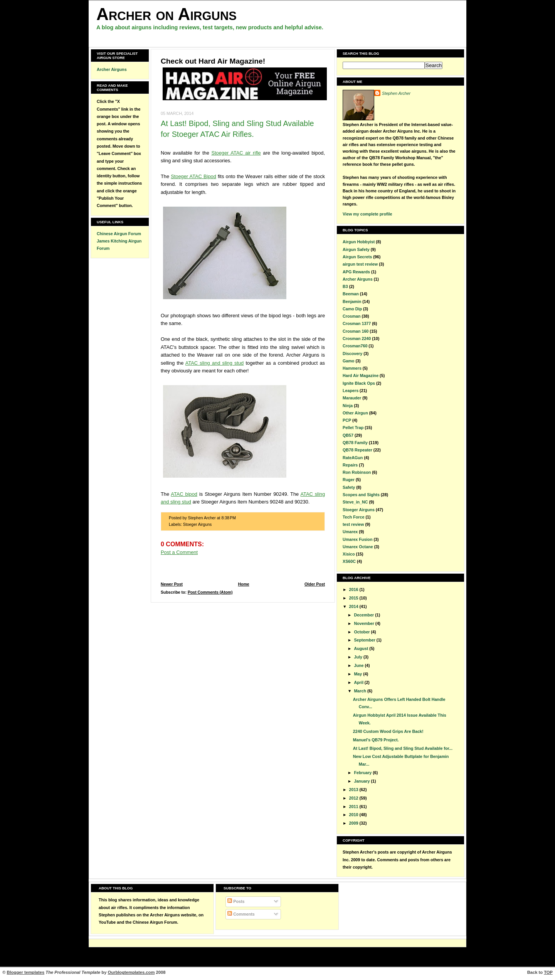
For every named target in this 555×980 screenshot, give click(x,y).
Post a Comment (179, 552)
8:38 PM (229, 518)
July (358, 657)
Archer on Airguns (166, 14)
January (362, 781)
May (358, 674)
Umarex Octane (358, 547)
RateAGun (353, 458)
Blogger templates (26, 972)
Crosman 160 (356, 331)
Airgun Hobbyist (359, 242)
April (359, 682)
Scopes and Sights (361, 495)
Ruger (349, 480)
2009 (354, 823)
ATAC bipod (184, 494)
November (364, 623)
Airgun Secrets (357, 257)
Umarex (350, 532)
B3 (345, 286)
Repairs (350, 465)
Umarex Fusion (357, 539)
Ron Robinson (357, 472)
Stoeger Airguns (198, 525)
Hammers (352, 368)
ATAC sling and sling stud (214, 363)
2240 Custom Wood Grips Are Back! (388, 731)
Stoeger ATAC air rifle (236, 153)
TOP (548, 972)
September (365, 640)
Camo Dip (352, 309)
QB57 (348, 435)
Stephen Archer (396, 93)
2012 (354, 798)
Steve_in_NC (355, 502)
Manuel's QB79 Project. (376, 740)
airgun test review (360, 264)
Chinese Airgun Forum (119, 234)
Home (243, 584)
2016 (354, 589)
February (363, 773)
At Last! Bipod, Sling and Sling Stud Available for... (403, 748)
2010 (354, 815)
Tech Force (353, 517)
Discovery (352, 354)
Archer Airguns (112, 69)
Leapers (351, 391)
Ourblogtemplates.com (131, 972)
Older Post (315, 584)
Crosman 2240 (357, 338)
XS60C (349, 561)
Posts (236, 901)
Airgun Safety (356, 249)
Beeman (351, 294)
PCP (347, 420)
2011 (354, 807)
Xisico (349, 554)
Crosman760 (355, 346)
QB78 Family (355, 443)
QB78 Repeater (357, 450)
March (361, 691)
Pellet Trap (353, 428)
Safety (349, 487)
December (364, 615)
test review (353, 524)
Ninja (348, 406)
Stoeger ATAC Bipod (193, 176)
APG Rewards (356, 272)
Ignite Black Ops (359, 383)
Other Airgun (355, 413)
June (359, 665)
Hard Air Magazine (361, 375)
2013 (354, 790)
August (362, 648)
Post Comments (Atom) (210, 592)
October (362, 632)
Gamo (348, 361)
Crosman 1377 (357, 323)
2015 (354, 598)
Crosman (351, 316)
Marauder (352, 398)
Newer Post (172, 584)
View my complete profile (367, 214)
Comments (241, 914)
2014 (354, 606)
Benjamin (352, 301)
